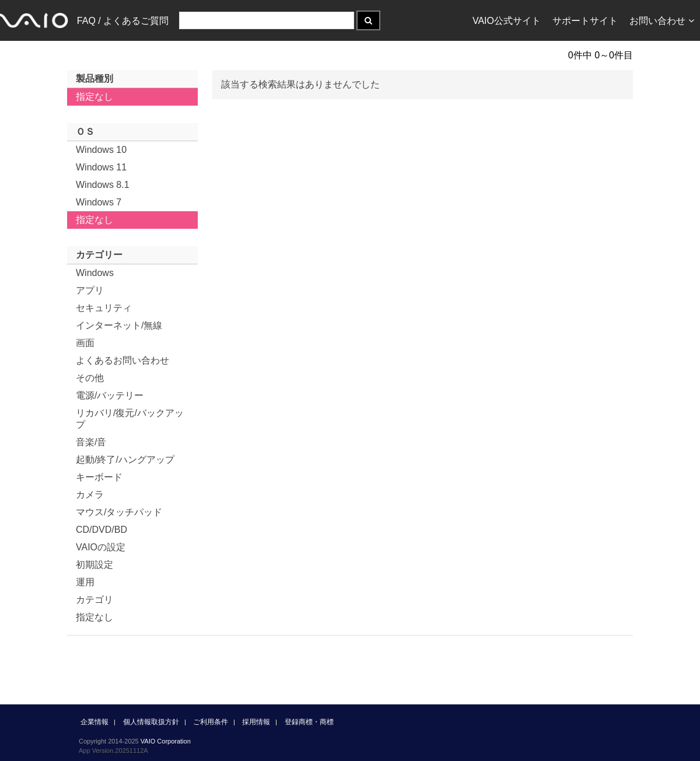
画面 (85, 343)
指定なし (94, 97)
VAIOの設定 (101, 547)
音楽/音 (91, 442)
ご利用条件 (211, 722)
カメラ (90, 495)
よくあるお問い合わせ (123, 360)
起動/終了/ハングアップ (125, 460)
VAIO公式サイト (507, 21)
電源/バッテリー (110, 395)
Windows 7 (99, 202)
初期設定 (94, 565)
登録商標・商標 (309, 722)
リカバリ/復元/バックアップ (130, 419)
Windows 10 (101, 150)
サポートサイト (585, 21)
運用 (85, 582)
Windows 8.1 (103, 185)
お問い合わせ (662, 21)
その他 (90, 378)
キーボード (99, 477)
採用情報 (256, 722)
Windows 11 (101, 167)
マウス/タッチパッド (119, 512)
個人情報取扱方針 (151, 722)
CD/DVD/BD (101, 530)
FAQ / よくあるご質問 (123, 21)
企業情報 (94, 722)
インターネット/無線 (119, 325)
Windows (95, 273)
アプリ (90, 290)
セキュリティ (104, 308)
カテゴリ (94, 600)
